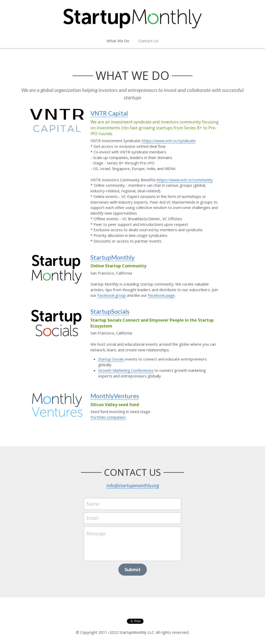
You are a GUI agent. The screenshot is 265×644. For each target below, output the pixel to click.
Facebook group (112, 295)
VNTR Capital (109, 113)
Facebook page (161, 295)
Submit (133, 569)
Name (93, 504)
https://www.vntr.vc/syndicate (169, 141)
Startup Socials (111, 359)
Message (96, 533)
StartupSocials (110, 311)
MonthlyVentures (115, 396)
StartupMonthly (113, 257)
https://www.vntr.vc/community (185, 180)
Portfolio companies (108, 417)
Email (92, 518)
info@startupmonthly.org (133, 485)
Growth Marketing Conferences (126, 370)
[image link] (57, 120)
